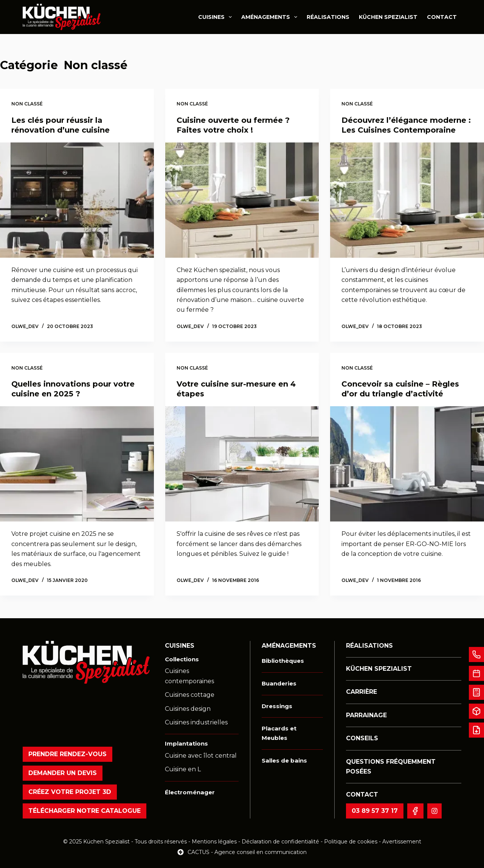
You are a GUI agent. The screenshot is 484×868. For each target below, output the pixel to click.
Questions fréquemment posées (391, 767)
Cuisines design (188, 709)
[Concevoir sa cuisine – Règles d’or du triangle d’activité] (407, 464)
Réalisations (328, 17)
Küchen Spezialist (388, 17)
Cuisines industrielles (196, 722)
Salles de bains (284, 760)
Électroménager (190, 792)
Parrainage (366, 715)
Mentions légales (214, 842)
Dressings (277, 706)
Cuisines (216, 17)
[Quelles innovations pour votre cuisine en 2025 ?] (77, 464)
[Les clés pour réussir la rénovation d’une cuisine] (77, 200)
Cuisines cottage (190, 695)
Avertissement (402, 842)
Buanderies (279, 683)
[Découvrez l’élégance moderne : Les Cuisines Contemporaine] (407, 200)
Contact (442, 17)
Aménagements (271, 17)
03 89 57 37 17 (375, 811)
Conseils (362, 738)
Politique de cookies (351, 842)
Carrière (361, 692)
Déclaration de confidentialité (280, 842)
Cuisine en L (183, 769)
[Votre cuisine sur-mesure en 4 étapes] (242, 464)
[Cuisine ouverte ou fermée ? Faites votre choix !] (242, 200)
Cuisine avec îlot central (201, 756)
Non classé (27, 104)
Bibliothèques (283, 661)
